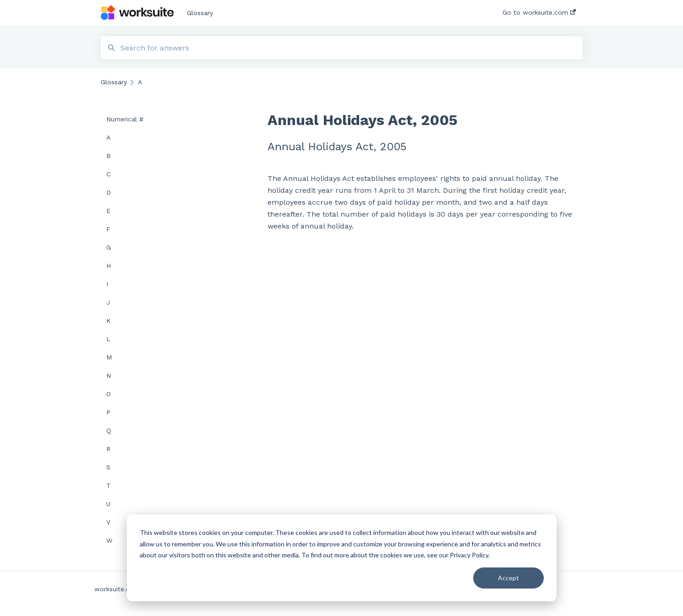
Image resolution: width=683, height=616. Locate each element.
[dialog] (342, 558)
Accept (508, 578)
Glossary (200, 13)
